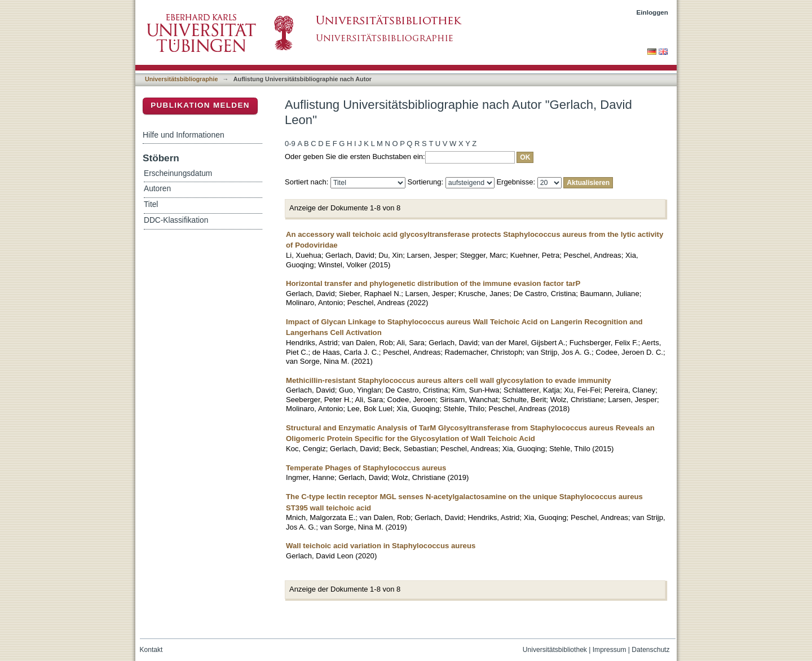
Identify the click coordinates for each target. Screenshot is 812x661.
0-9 (290, 144)
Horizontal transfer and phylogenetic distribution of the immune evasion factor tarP (433, 283)
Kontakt (151, 650)
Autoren (157, 189)
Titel (151, 204)
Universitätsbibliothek (555, 650)
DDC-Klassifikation (176, 220)
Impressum (610, 650)
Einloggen (653, 12)
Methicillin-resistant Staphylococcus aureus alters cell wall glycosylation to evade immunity (449, 380)
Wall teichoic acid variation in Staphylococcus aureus (381, 546)
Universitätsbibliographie (181, 79)
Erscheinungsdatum (178, 173)
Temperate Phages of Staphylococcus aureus (366, 468)
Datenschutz (650, 650)
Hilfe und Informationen (184, 135)
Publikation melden (200, 105)
